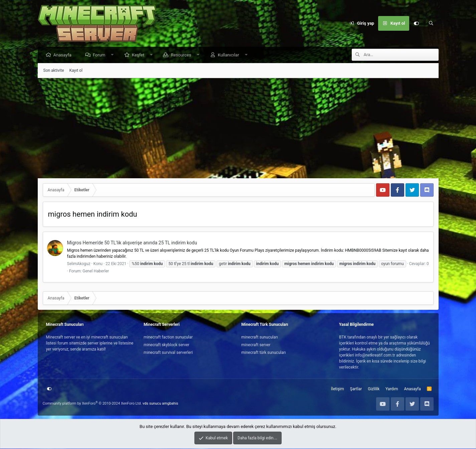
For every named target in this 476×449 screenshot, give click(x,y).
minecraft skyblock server (167, 345)
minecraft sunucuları (260, 338)
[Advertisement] (238, 129)
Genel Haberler (96, 271)
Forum (101, 55)
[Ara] (431, 23)
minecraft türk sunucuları (264, 353)
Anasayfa (64, 55)
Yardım (392, 389)
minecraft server (256, 345)
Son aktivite (54, 71)
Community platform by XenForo (92, 404)
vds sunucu (152, 404)
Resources (183, 55)
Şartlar (356, 389)
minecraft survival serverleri (168, 353)
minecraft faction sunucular (168, 338)
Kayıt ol (76, 71)
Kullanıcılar (230, 55)
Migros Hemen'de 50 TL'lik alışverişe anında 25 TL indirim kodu (132, 243)
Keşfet (140, 55)
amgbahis (170, 404)
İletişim (338, 389)
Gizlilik (374, 389)
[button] (114, 55)
